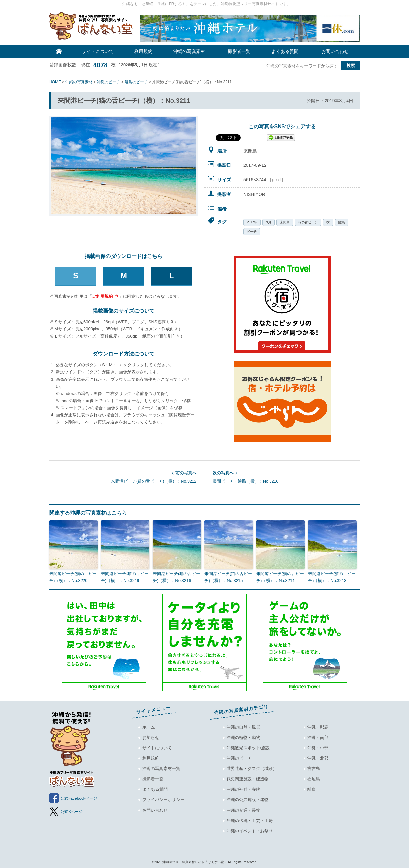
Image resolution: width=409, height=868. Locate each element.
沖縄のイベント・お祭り (250, 831)
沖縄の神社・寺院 (243, 789)
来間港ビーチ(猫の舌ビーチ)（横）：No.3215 (228, 577)
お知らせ (151, 738)
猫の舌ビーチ (308, 222)
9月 (269, 222)
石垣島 (314, 779)
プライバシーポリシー (163, 800)
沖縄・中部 (318, 748)
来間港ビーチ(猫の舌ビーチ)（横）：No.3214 (280, 577)
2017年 (252, 222)
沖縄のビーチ (239, 758)
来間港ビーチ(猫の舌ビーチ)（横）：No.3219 (125, 577)
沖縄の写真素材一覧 (161, 769)
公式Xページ (72, 812)
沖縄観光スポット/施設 (248, 748)
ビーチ (252, 232)
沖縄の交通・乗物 (243, 810)
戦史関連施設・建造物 (248, 779)
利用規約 (143, 51)
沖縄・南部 (318, 738)
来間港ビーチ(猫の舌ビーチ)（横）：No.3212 (123, 477)
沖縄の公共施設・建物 (248, 800)
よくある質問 (285, 51)
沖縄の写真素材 (189, 51)
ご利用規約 (102, 296)
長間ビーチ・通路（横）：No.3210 (286, 477)
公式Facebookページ (79, 798)
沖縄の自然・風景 (243, 727)
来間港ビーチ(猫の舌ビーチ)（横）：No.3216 (177, 577)
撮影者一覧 (239, 51)
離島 (342, 222)
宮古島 (314, 769)
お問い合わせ (335, 51)
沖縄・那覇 (318, 727)
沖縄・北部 (318, 758)
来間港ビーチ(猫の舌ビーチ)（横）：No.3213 (332, 577)
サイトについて (98, 51)
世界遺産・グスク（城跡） (252, 769)
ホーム (149, 727)
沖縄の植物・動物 (243, 738)
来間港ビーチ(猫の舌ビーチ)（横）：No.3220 (73, 577)
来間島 (285, 222)
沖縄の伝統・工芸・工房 (250, 821)
